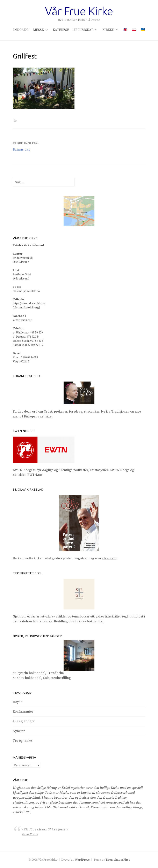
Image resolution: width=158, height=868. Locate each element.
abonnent (109, 558)
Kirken (108, 30)
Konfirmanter (23, 712)
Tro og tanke (22, 741)
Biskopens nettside (38, 416)
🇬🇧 (125, 30)
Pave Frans (30, 834)
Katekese (61, 30)
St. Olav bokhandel (89, 621)
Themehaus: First (118, 860)
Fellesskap (84, 30)
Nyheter (19, 731)
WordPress (82, 860)
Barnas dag (22, 149)
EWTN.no (35, 475)
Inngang (21, 30)
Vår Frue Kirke (79, 11)
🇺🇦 (143, 30)
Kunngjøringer (24, 721)
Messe (38, 30)
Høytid (18, 702)
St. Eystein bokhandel (29, 673)
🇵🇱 (134, 30)
